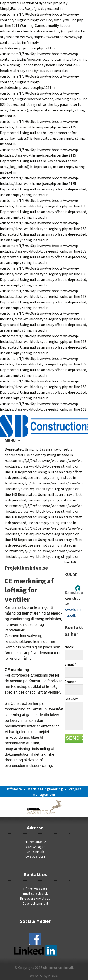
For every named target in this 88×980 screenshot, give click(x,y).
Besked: (71, 699)
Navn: (70, 647)
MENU (10, 441)
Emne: (70, 682)
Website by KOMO (44, 976)
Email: (70, 664)
